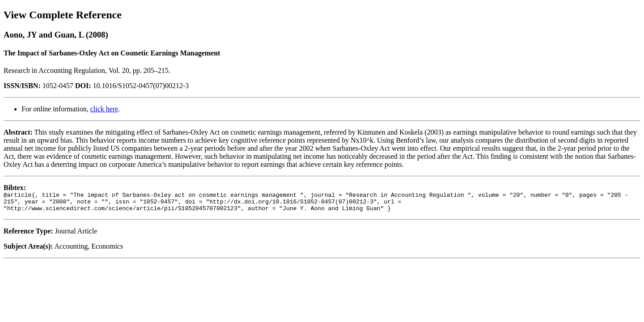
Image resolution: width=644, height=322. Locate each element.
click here (104, 109)
